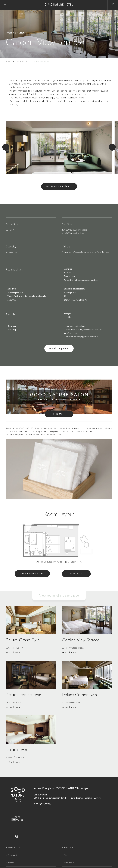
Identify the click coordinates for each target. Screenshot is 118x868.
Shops (67, 855)
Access (11, 863)
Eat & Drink (69, 847)
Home (8, 61)
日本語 (20, 820)
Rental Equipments (59, 348)
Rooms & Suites (22, 61)
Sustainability (69, 863)
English (15, 820)
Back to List (76, 574)
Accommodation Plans (58, 186)
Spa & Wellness (14, 855)
